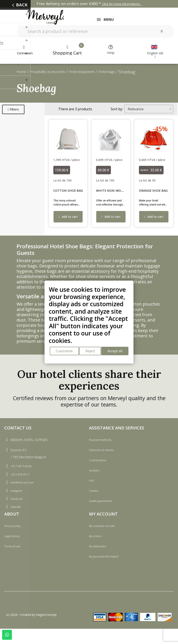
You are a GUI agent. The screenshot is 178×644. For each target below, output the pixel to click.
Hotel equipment (94, 75)
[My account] (24, 53)
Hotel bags (124, 75)
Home (22, 75)
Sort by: (117, 112)
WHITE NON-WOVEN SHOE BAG (125, 193)
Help (111, 55)
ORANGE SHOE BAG (157, 193)
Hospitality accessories (53, 75)
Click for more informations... (122, 4)
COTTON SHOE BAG (72, 193)
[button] (13, 112)
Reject (91, 352)
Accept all (118, 352)
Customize (63, 352)
